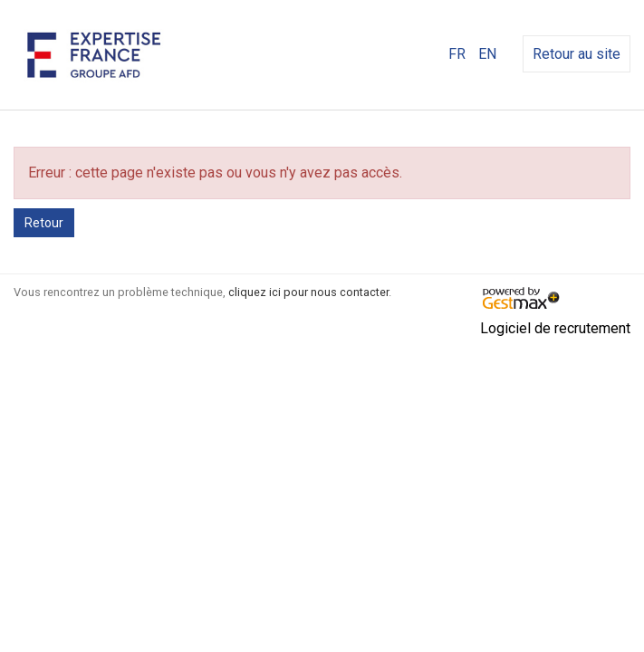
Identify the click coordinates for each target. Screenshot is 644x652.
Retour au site (577, 54)
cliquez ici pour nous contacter (308, 292)
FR (457, 54)
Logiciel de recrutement (555, 328)
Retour (44, 223)
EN (487, 54)
